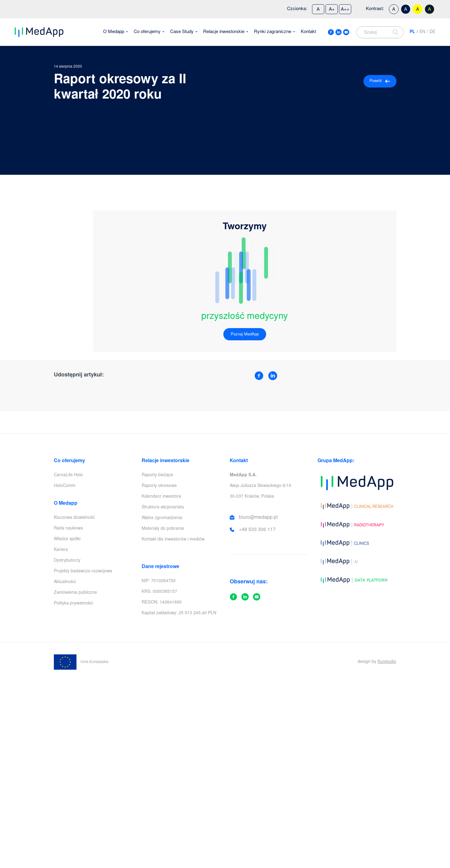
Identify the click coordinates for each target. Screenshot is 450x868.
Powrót (380, 81)
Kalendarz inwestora (161, 497)
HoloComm (65, 486)
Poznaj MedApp (245, 335)
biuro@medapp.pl (258, 518)
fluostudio (387, 662)
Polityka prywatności (73, 604)
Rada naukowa (68, 529)
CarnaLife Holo (68, 475)
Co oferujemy (147, 32)
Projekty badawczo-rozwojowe (83, 571)
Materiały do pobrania (163, 529)
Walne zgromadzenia (162, 518)
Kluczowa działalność (74, 518)
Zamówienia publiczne (75, 593)
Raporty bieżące (157, 475)
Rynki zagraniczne (273, 32)
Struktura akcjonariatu (163, 507)
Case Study (182, 32)
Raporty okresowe (159, 486)
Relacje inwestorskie (224, 32)
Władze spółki (67, 539)
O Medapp (114, 32)
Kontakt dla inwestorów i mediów (173, 540)
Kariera (61, 550)
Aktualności (65, 582)
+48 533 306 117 (257, 530)
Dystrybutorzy (67, 561)
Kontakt (308, 32)
